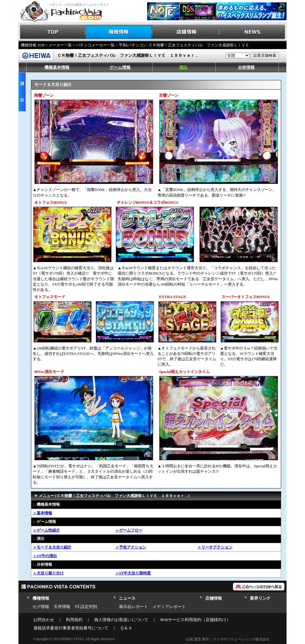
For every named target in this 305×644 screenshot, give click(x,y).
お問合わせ (44, 620)
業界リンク (260, 598)
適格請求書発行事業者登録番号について (71, 628)
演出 (183, 67)
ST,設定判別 (86, 607)
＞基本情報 (42, 513)
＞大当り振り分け (48, 573)
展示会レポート (133, 607)
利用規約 (74, 620)
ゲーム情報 (120, 67)
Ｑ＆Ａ (126, 628)
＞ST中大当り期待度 (133, 573)
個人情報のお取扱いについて (121, 620)
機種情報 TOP (33, 45)
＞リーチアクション (215, 547)
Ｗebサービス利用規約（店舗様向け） (195, 620)
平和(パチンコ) (132, 45)
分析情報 (246, 67)
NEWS (253, 32)
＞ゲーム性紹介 (46, 530)
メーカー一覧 (60, 45)
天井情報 (62, 607)
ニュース (127, 598)
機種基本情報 (57, 67)
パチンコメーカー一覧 (95, 45)
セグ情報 (41, 607)
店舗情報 (186, 32)
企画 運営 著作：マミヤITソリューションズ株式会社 (228, 639)
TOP (52, 32)
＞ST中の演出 (45, 556)
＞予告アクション (131, 547)
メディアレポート (169, 607)
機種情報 (119, 32)
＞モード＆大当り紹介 (52, 547)
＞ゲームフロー (129, 530)
